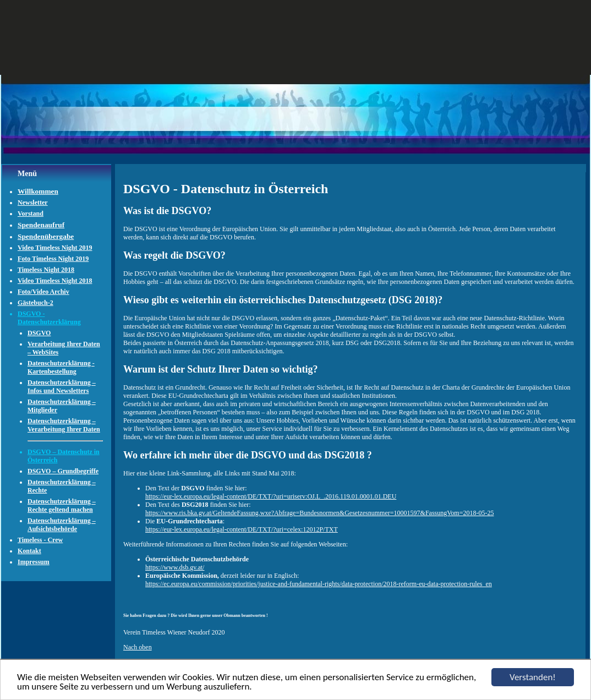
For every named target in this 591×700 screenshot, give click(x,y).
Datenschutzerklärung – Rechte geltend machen (62, 505)
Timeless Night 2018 (46, 270)
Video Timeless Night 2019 (55, 248)
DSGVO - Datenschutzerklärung (49, 318)
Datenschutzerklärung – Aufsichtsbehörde (62, 525)
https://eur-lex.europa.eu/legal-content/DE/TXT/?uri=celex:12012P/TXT (242, 529)
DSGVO (39, 333)
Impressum (34, 562)
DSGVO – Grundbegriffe (63, 471)
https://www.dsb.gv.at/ (175, 567)
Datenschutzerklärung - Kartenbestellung (61, 367)
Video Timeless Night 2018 (55, 281)
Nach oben (138, 647)
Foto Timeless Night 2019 (53, 259)
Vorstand (31, 214)
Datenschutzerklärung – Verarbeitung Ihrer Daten (64, 425)
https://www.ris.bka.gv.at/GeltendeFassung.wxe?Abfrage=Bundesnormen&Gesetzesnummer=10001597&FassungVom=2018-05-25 (319, 513)
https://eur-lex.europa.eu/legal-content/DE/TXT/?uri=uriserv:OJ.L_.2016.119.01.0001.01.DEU (271, 496)
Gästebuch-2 (35, 303)
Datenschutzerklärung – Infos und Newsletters (62, 387)
